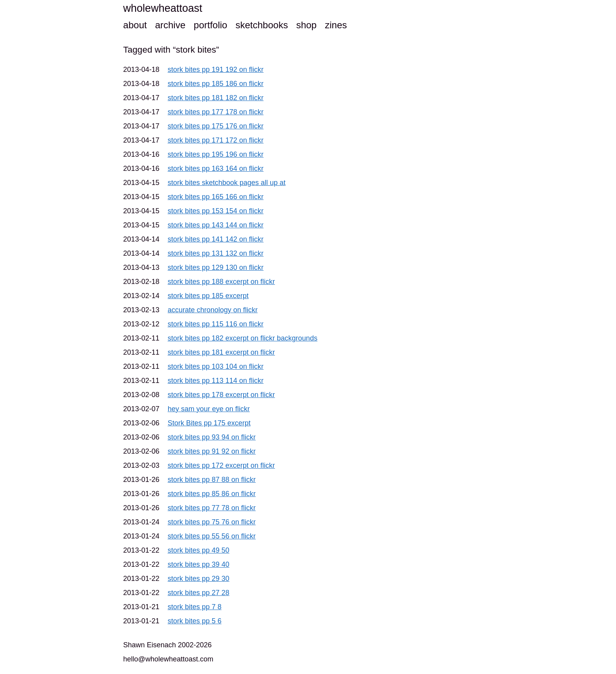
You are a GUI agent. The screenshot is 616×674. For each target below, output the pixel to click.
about (135, 25)
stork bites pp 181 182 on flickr (216, 98)
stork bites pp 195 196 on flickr (216, 154)
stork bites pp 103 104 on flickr (216, 366)
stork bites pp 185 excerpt (208, 296)
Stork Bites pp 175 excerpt (209, 423)
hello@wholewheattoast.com (168, 659)
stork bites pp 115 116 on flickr (216, 324)
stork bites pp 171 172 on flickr (216, 140)
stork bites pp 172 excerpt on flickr (221, 465)
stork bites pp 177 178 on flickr (216, 112)
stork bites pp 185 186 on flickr (216, 84)
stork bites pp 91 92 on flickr (212, 451)
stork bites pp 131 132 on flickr (216, 253)
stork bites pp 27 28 (199, 593)
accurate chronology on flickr (213, 310)
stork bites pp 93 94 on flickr (212, 437)
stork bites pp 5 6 (195, 621)
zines (336, 25)
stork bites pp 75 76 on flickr (212, 522)
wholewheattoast (163, 8)
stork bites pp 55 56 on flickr (212, 536)
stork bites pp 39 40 (199, 564)
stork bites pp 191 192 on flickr (216, 70)
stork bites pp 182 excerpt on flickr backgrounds (243, 338)
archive (170, 25)
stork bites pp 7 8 (195, 607)
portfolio (210, 25)
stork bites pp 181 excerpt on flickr (221, 352)
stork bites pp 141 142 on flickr (216, 239)
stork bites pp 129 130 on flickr (216, 267)
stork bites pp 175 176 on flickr (216, 126)
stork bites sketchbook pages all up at (227, 183)
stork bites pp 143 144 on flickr (216, 225)
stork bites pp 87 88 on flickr (212, 480)
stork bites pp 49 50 (199, 550)
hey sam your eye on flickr (209, 409)
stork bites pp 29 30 (199, 579)
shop (306, 25)
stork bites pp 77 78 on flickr (212, 508)
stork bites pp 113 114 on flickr (216, 381)
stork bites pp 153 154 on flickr (216, 211)
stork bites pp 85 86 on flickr (212, 494)
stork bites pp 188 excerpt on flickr (221, 282)
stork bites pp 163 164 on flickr (216, 168)
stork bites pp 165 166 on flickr (216, 197)
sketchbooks (261, 25)
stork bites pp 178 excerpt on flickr (221, 395)
